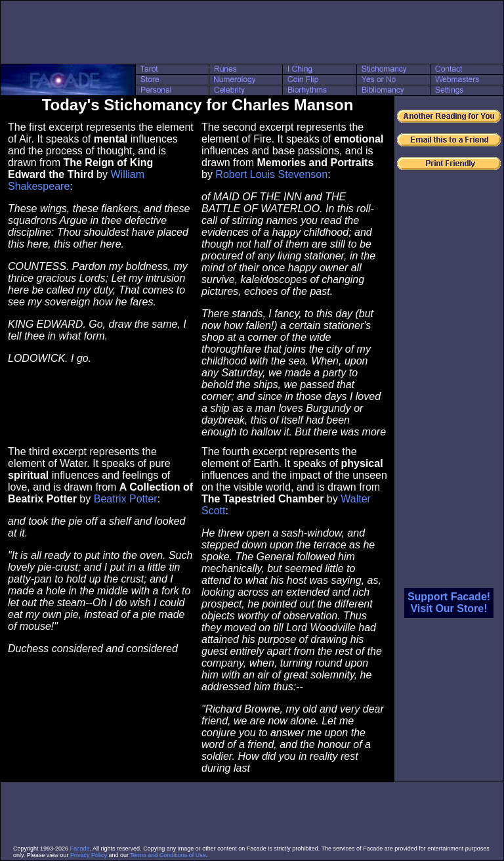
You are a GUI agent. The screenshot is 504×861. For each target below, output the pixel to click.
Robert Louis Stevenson (271, 174)
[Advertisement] (252, 32)
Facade (80, 849)
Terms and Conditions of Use (168, 855)
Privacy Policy (89, 855)
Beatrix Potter (126, 499)
